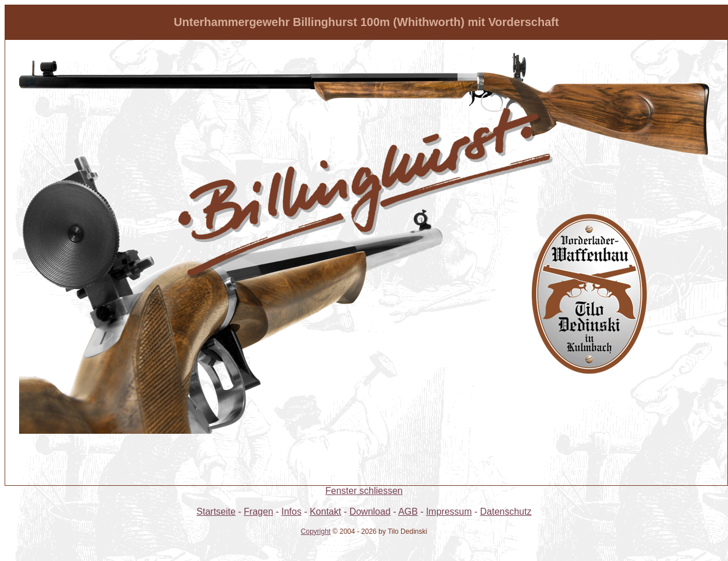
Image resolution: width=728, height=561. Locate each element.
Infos (291, 512)
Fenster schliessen (364, 491)
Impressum (449, 512)
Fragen (258, 512)
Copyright (316, 532)
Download (370, 512)
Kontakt (325, 512)
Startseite (216, 512)
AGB (408, 512)
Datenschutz (506, 512)
